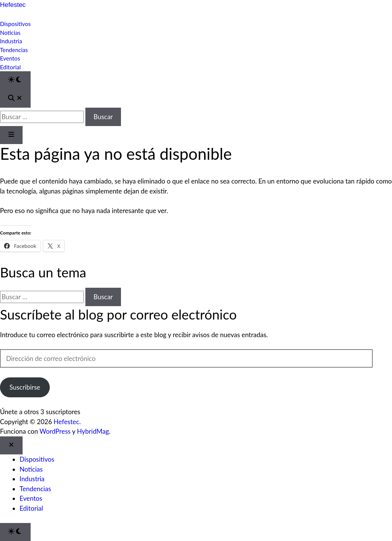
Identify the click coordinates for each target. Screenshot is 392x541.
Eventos (10, 58)
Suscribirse (25, 387)
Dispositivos (15, 24)
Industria (11, 41)
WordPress (55, 431)
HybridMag (93, 431)
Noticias (10, 33)
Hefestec (13, 5)
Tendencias (14, 50)
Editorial (10, 67)
